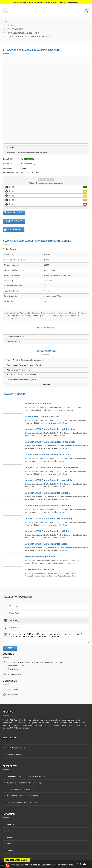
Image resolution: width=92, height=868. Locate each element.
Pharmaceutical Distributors (40, 569)
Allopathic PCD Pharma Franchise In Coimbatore (50, 429)
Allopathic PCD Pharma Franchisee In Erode (48, 455)
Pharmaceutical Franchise (39, 404)
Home (5, 21)
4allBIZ (72, 865)
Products (11, 25)
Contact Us (11, 850)
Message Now (15, 221)
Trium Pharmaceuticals (15, 337)
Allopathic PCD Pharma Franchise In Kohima (48, 531)
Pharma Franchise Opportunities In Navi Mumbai (25, 360)
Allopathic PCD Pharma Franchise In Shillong (49, 518)
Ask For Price (15, 213)
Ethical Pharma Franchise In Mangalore (21, 380)
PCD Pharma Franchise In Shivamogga (21, 375)
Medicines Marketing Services (41, 557)
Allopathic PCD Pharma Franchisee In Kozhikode (50, 442)
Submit (9, 648)
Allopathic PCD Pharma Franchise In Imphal (48, 493)
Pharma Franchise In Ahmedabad (42, 416)
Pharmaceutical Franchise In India (23, 33)
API (8, 831)
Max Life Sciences (15, 29)
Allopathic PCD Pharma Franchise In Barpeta (48, 506)
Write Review (15, 230)
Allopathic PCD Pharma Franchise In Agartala (49, 480)
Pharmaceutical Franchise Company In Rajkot (24, 365)
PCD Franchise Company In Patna (19, 370)
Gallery (9, 844)
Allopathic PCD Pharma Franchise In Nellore (48, 544)
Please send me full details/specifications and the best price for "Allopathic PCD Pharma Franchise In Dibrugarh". (48, 638)
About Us (10, 824)
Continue (70, 410)
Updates (10, 837)
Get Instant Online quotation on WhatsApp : (46, 2)
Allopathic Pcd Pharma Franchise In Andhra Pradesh (52, 467)
